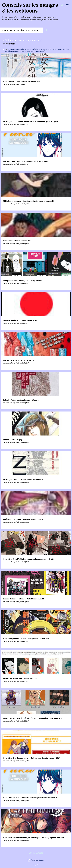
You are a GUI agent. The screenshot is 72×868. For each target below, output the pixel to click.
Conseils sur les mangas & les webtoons (30, 8)
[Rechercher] (62, 5)
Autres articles (36, 853)
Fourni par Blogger (36, 860)
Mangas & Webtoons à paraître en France (21, 30)
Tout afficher (9, 44)
